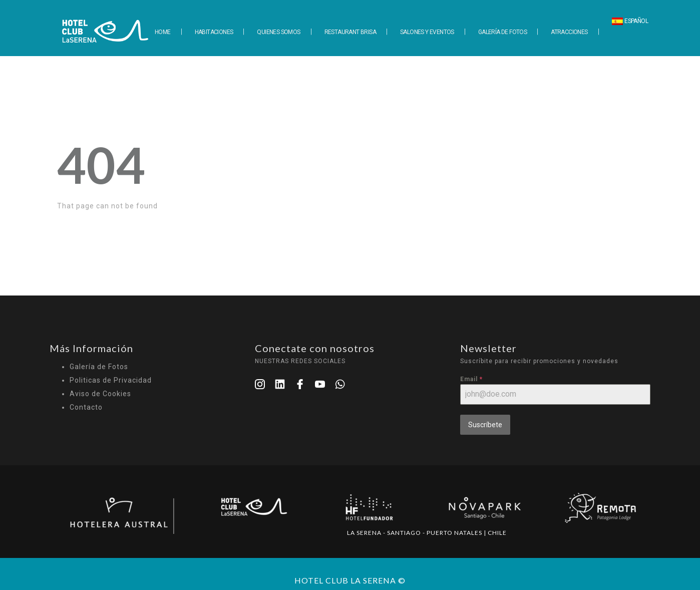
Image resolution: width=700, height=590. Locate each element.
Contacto (86, 407)
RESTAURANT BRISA (350, 32)
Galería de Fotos (99, 367)
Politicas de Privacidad (111, 380)
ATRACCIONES (569, 32)
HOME (163, 32)
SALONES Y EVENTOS (427, 32)
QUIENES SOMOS (278, 32)
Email (471, 379)
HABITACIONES (214, 32)
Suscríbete (485, 425)
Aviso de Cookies (100, 394)
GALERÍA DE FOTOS (502, 32)
